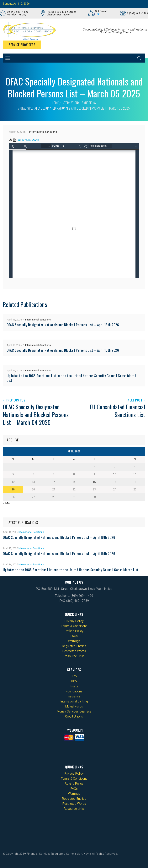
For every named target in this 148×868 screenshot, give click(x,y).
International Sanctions (79, 103)
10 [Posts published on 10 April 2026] (115, 475)
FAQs (74, 636)
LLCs (74, 676)
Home (55, 103)
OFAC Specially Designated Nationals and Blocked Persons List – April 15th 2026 (63, 350)
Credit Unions (74, 717)
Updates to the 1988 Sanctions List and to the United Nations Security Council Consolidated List (71, 378)
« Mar (7, 503)
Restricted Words (74, 651)
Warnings (74, 641)
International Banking (74, 701)
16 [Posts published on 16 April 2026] (94, 482)
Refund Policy (74, 631)
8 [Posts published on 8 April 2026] (74, 475)
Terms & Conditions (74, 626)
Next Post (135, 400)
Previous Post (16, 400)
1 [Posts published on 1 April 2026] (74, 467)
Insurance (74, 696)
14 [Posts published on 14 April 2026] (54, 482)
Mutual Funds (74, 707)
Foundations (74, 691)
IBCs (74, 681)
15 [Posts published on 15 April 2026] (74, 482)
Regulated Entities (74, 646)
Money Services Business (74, 712)
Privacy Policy (74, 621)
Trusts (74, 686)
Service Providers (22, 45)
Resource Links (74, 656)
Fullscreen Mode (28, 140)
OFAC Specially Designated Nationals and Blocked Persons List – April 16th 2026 (63, 325)
